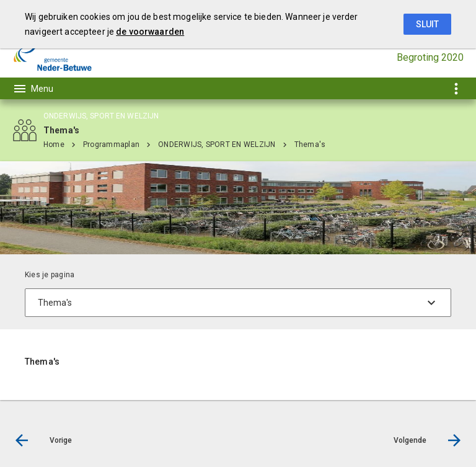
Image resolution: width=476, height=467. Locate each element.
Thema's (310, 145)
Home (54, 145)
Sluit (427, 24)
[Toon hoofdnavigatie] (33, 89)
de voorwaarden (150, 32)
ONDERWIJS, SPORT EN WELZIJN (217, 145)
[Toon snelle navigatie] (456, 88)
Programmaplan (111, 145)
